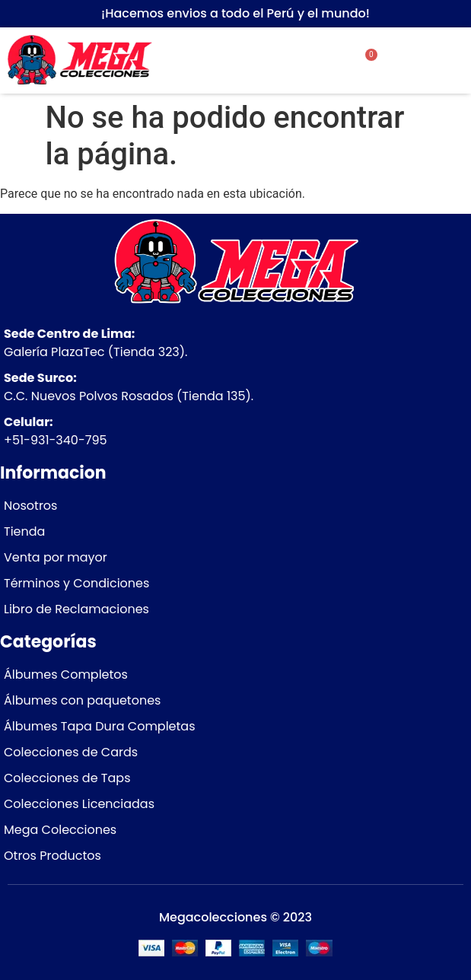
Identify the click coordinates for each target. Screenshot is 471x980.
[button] (431, 60)
